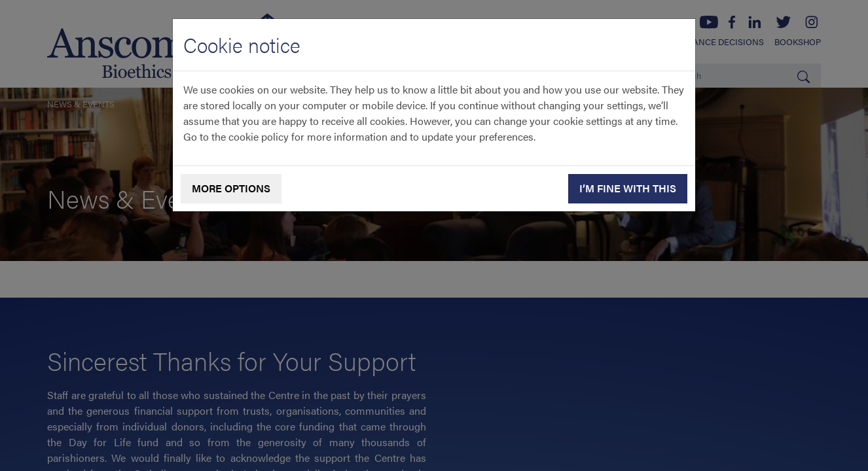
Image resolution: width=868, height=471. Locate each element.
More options (231, 188)
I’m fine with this (628, 188)
